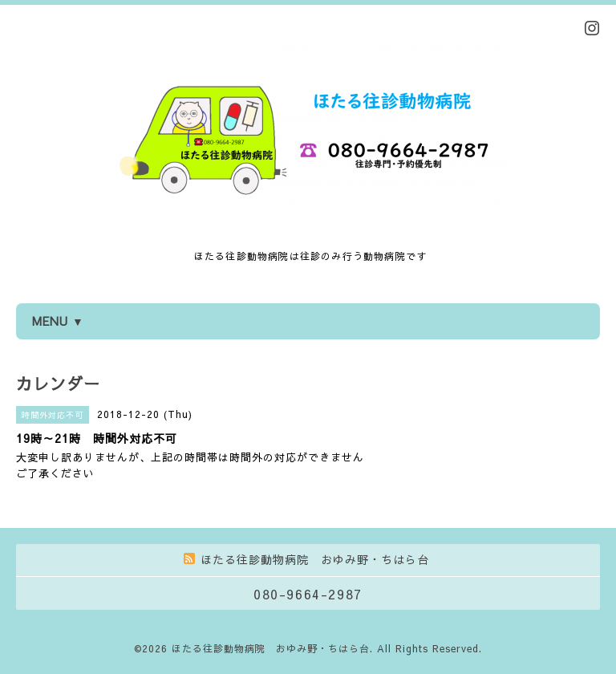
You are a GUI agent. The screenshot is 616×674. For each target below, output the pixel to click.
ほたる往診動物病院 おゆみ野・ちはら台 (271, 648)
